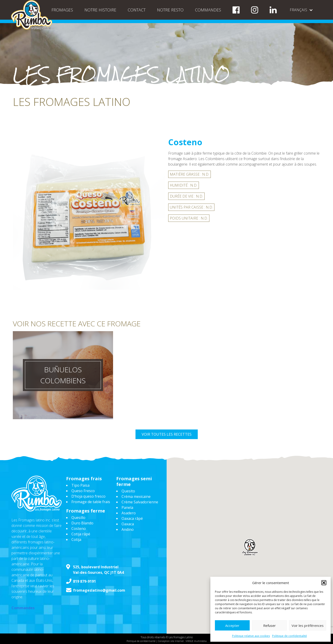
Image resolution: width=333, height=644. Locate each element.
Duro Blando (82, 523)
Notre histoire (100, 10)
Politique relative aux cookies (251, 636)
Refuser (269, 625)
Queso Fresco (83, 491)
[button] (324, 583)
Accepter (232, 625)
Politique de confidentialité (290, 636)
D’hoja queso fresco (88, 496)
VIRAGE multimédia (196, 641)
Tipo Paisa (80, 485)
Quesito (128, 491)
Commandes (208, 10)
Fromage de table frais (91, 502)
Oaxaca (128, 524)
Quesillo (78, 518)
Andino (128, 529)
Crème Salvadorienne (140, 502)
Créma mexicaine (136, 496)
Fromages (62, 10)
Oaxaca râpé (132, 518)
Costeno (79, 529)
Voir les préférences (308, 625)
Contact (137, 10)
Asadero (129, 513)
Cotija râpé (81, 534)
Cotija (76, 539)
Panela (127, 507)
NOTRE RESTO (170, 10)
